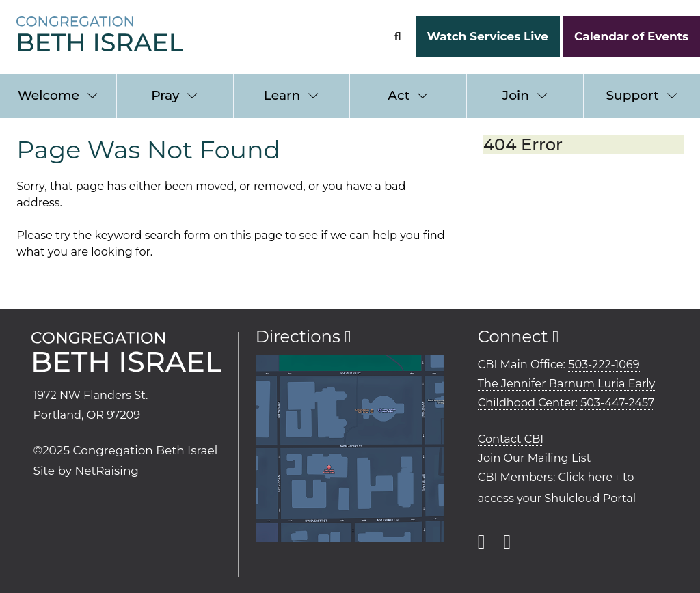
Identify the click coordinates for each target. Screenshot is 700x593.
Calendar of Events (631, 36)
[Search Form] (398, 37)
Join (516, 95)
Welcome (49, 95)
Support (632, 95)
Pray (165, 95)
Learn (282, 95)
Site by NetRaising (86, 471)
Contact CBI (511, 439)
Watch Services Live (487, 36)
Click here (586, 477)
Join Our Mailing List (534, 458)
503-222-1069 (604, 364)
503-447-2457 (617, 402)
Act (399, 95)
